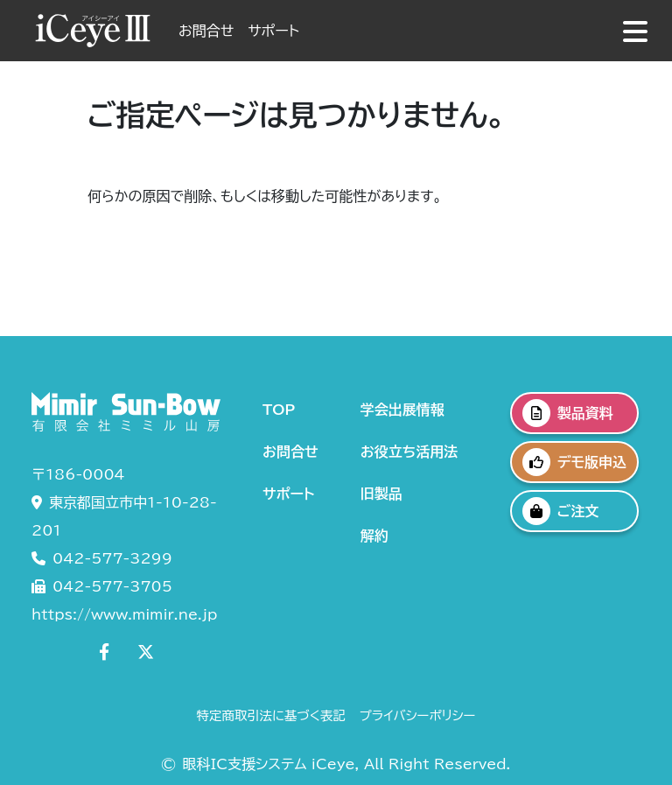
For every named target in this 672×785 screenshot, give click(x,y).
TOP (279, 410)
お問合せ (206, 31)
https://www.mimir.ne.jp (124, 614)
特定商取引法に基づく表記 (271, 715)
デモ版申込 (574, 462)
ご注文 (561, 511)
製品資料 (568, 413)
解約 (374, 536)
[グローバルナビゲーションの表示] (635, 32)
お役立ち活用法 (409, 452)
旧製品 (381, 494)
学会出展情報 (402, 410)
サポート (273, 31)
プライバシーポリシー (418, 715)
